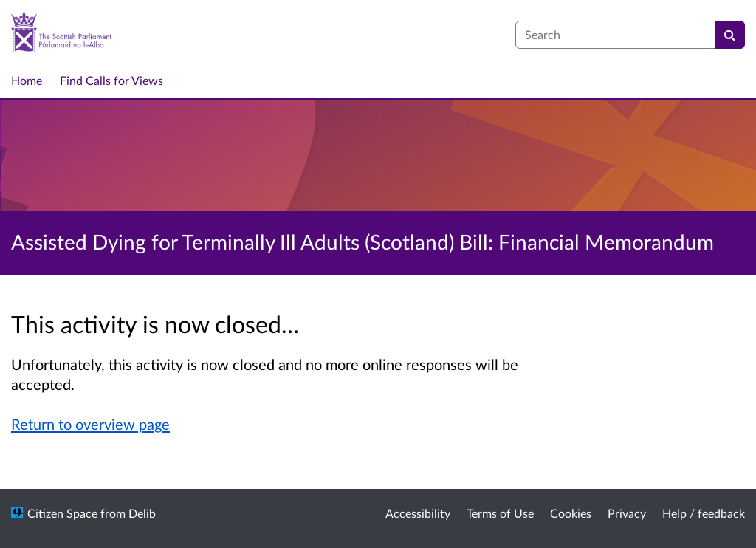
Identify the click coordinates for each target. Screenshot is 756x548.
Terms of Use (500, 513)
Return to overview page (90, 424)
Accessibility (418, 513)
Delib (142, 513)
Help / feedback (704, 513)
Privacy (627, 513)
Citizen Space (62, 513)
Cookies (571, 513)
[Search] (730, 35)
